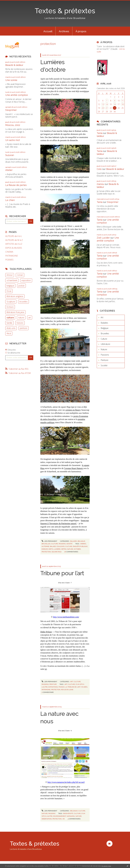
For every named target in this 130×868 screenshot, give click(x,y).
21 (107, 108)
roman (20, 275)
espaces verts (47, 549)
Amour (10, 275)
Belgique (81, 541)
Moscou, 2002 (13, 125)
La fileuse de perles (16, 185)
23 (115, 108)
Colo (99, 169)
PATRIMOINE (12, 256)
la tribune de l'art (73, 687)
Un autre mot (13, 140)
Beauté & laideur (14, 65)
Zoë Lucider (103, 238)
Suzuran (10, 155)
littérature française (15, 312)
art (30, 318)
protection (46, 552)
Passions (62, 544)
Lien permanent (49, 541)
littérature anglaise (15, 296)
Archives (64, 31)
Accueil (48, 31)
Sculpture (11, 302)
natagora (71, 816)
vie (63, 819)
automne (45, 546)
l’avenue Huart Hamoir (74, 468)
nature (21, 318)
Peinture (53, 684)
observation (47, 819)
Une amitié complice (17, 95)
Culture (54, 544)
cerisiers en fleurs (73, 410)
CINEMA (9, 252)
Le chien (10, 200)
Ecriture (10, 307)
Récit (9, 333)
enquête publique (80, 546)
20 (103, 108)
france (62, 687)
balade (53, 546)
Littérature (105, 344)
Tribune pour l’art (62, 573)
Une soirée (11, 80)
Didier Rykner (46, 632)
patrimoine (46, 690)
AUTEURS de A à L (14, 236)
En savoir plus (106, 866)
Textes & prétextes (65, 11)
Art (72, 682)
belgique (10, 286)
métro (64, 549)
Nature (45, 813)
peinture (24, 328)
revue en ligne (67, 690)
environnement (60, 816)
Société (69, 544)
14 (107, 104)
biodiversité (68, 813)
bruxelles (23, 302)
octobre (77, 549)
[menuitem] (48, 31)
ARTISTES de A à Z (14, 244)
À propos (81, 31)
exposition (26, 280)
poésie (21, 286)
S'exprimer (11, 110)
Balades (74, 541)
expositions (53, 687)
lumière (57, 549)
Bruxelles (46, 544)
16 (115, 104)
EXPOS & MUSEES (14, 248)
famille (9, 323)
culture (10, 318)
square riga (56, 552)
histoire (20, 323)
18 (123, 104)
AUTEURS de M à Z (14, 240)
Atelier (9, 170)
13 (103, 104)
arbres (83, 544)
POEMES (9, 260)
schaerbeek (12, 280)
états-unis (11, 328)
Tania (100, 133)
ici (46, 669)
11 (123, 101)
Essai (9, 291)
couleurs (60, 546)
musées (84, 687)
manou (100, 184)
